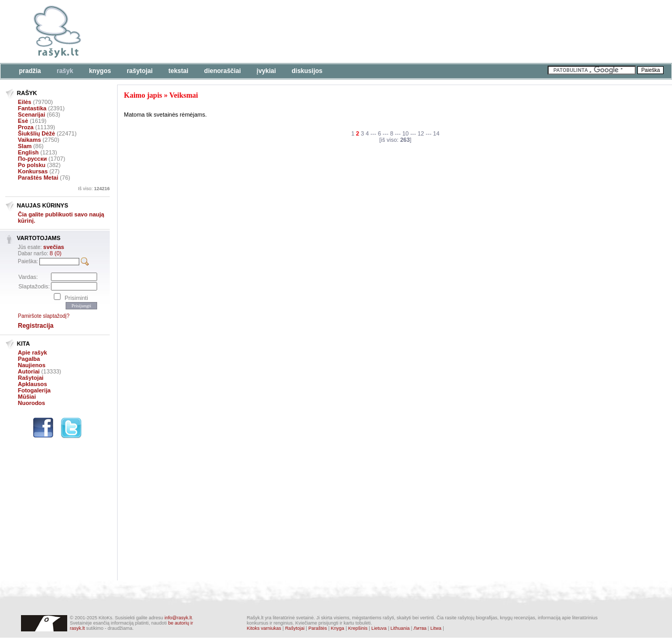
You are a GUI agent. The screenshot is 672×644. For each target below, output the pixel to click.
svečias (54, 247)
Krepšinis (358, 628)
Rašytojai (139, 71)
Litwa (436, 628)
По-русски (32, 159)
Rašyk (65, 71)
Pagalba (29, 359)
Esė (23, 121)
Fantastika (32, 108)
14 (436, 133)
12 (421, 133)
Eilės (25, 102)
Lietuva (379, 628)
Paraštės (318, 628)
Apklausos (33, 384)
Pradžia (30, 71)
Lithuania (400, 628)
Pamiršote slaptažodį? (44, 316)
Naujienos (32, 365)
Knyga (338, 628)
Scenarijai (31, 115)
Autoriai (29, 371)
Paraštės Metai (38, 178)
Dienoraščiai (223, 71)
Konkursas (33, 171)
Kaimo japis (143, 95)
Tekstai (178, 71)
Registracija (36, 326)
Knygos (100, 71)
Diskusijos (307, 71)
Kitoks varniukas (264, 628)
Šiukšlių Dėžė (36, 133)
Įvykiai (266, 71)
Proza (26, 127)
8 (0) (56, 253)
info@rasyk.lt (178, 618)
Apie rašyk (33, 352)
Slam (25, 146)
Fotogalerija (34, 390)
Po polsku (32, 165)
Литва (420, 628)
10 (405, 133)
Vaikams (29, 140)
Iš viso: (94, 189)
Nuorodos (31, 403)
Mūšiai (27, 397)
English (28, 152)
